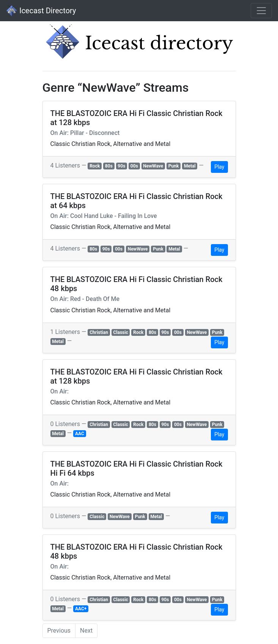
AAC (80, 434)
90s (121, 166)
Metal (190, 166)
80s (109, 166)
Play (219, 167)
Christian (99, 332)
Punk (174, 166)
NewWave (153, 166)
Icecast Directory (41, 11)
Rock (95, 166)
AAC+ (81, 609)
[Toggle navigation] (261, 11)
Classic (120, 332)
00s (134, 166)
